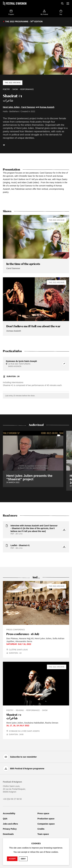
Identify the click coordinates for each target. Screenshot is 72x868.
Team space (43, 834)
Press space (43, 813)
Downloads (8, 834)
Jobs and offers (10, 824)
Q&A (5, 819)
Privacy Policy (10, 829)
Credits (41, 829)
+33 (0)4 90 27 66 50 (12, 799)
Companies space (46, 824)
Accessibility (9, 813)
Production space (46, 819)
